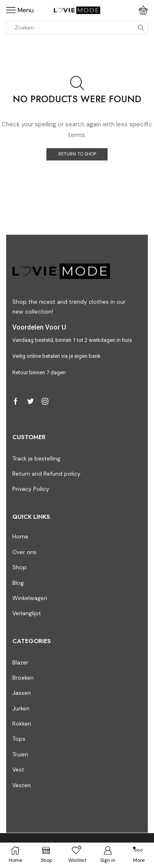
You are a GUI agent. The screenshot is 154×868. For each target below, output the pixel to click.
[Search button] (141, 27)
